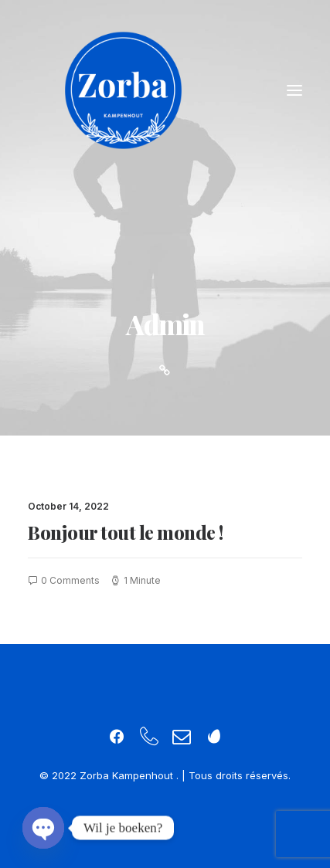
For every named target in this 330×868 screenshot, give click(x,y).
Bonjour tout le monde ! (126, 532)
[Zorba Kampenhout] (123, 90)
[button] (294, 90)
